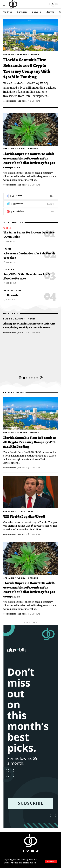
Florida (34, 54)
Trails (32, 319)
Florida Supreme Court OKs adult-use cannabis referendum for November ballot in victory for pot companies (29, 160)
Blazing (8, 319)
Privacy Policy (11, 863)
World (7, 228)
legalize (33, 512)
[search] (46, 4)
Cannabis (9, 54)
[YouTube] (33, 851)
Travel (7, 249)
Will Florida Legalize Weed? (24, 517)
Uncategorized (13, 291)
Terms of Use (29, 863)
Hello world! (11, 295)
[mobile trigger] (6, 4)
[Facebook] (31, 196)
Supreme (33, 149)
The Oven (9, 270)
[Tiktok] (37, 851)
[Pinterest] (31, 212)
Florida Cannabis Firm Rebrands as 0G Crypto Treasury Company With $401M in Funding (27, 68)
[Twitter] (31, 204)
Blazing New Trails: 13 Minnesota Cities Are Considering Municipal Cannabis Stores (29, 326)
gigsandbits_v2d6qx (14, 101)
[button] (20, 378)
